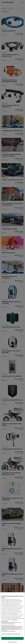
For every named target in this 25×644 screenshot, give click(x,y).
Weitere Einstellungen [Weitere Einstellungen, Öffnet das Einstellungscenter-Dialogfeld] (13, 642)
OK (12, 638)
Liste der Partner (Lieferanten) (8, 632)
